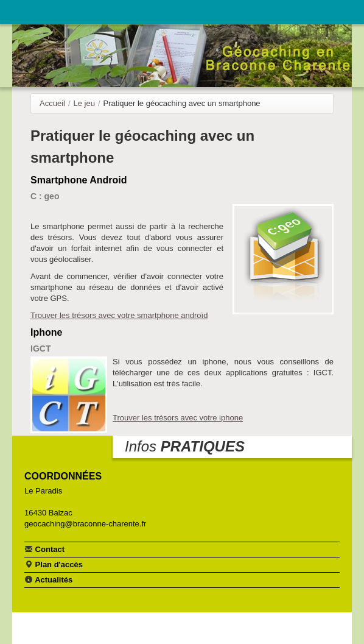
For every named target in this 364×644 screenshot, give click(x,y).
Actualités (48, 579)
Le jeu (84, 103)
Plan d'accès (54, 564)
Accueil (52, 103)
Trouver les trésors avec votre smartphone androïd (119, 315)
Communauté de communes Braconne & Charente (304, 10)
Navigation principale (21, 12)
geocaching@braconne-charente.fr (85, 524)
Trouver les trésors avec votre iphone (178, 418)
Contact (44, 549)
